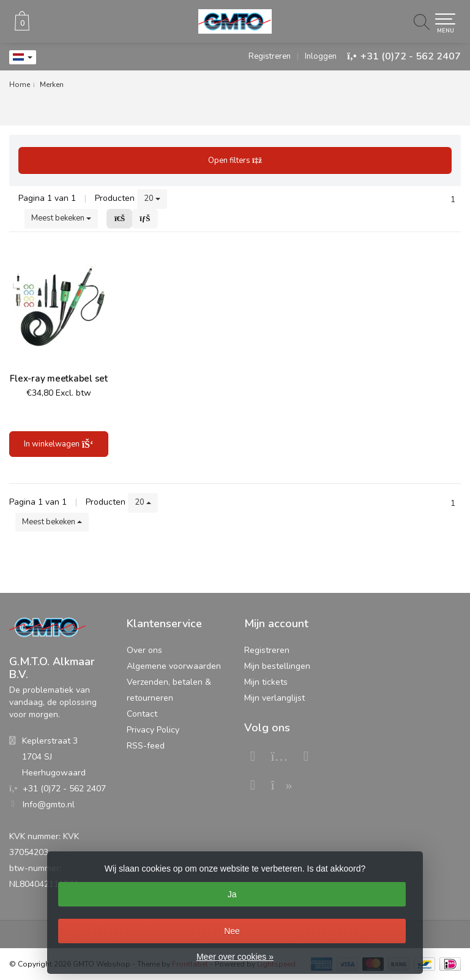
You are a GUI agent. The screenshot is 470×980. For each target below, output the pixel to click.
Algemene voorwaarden (174, 666)
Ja (232, 894)
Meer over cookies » (235, 957)
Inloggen (321, 56)
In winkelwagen (59, 444)
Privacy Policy (153, 730)
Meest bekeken (61, 218)
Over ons (144, 650)
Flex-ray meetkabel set (59, 379)
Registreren (270, 56)
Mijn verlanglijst (274, 698)
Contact (142, 714)
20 (152, 198)
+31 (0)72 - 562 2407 (411, 56)
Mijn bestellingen (277, 666)
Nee (232, 931)
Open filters (235, 160)
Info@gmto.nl (49, 805)
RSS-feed (146, 746)
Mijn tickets (266, 682)
